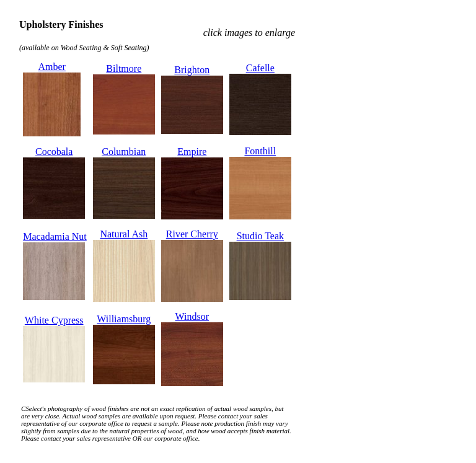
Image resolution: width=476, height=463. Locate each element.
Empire (192, 152)
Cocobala (54, 152)
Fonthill (260, 151)
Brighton (192, 70)
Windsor (192, 316)
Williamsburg (124, 319)
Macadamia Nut (55, 236)
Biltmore (124, 68)
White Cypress (54, 320)
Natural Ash (124, 234)
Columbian (124, 152)
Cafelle (260, 68)
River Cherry (192, 234)
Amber (51, 67)
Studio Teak (260, 236)
